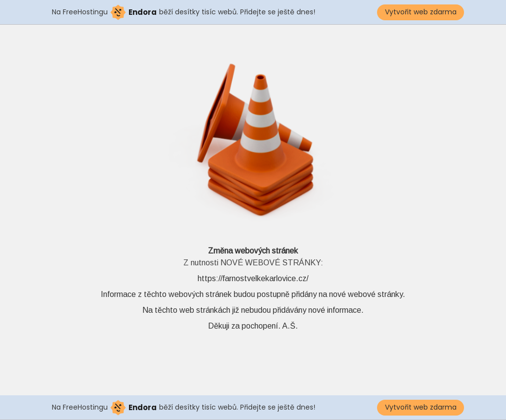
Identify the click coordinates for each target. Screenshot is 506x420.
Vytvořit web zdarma (421, 12)
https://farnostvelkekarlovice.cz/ (253, 278)
